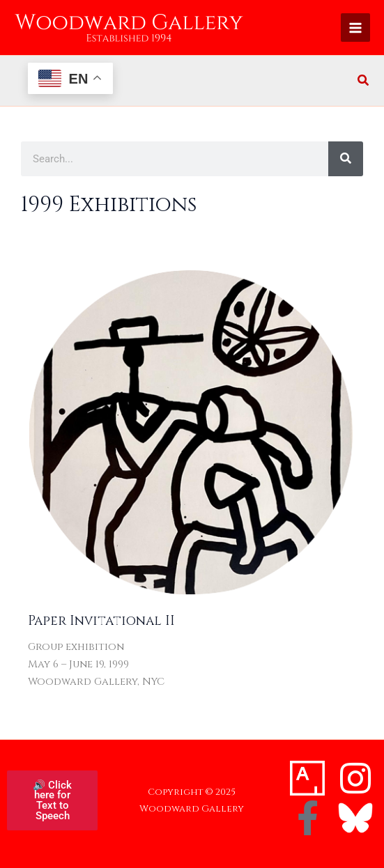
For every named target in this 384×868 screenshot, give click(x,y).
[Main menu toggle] (355, 28)
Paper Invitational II (101, 621)
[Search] (346, 159)
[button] (364, 82)
